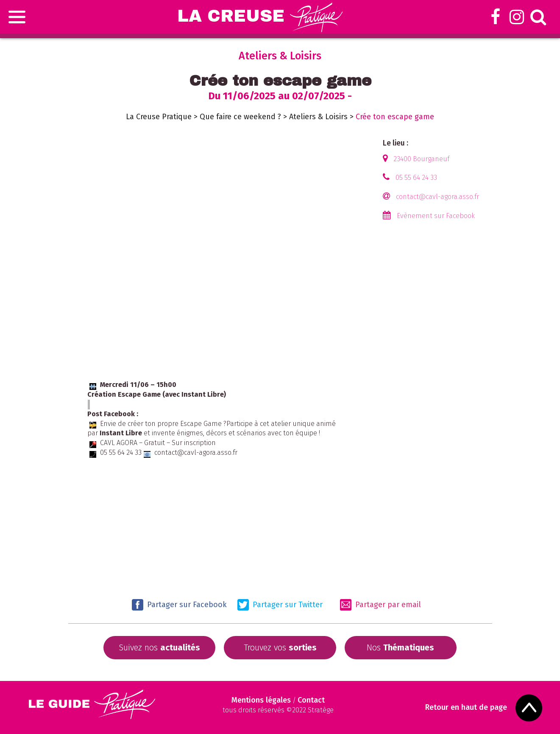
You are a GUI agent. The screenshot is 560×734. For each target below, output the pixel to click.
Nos (400, 647)
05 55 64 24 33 (416, 178)
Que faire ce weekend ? (240, 117)
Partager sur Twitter (280, 605)
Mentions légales (261, 700)
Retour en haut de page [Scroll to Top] (466, 707)
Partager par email (380, 605)
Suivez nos (159, 647)
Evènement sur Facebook (436, 216)
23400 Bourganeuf (421, 159)
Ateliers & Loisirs (318, 117)
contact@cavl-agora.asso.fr (437, 197)
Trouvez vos (280, 647)
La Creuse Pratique (159, 117)
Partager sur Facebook (179, 605)
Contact (311, 700)
